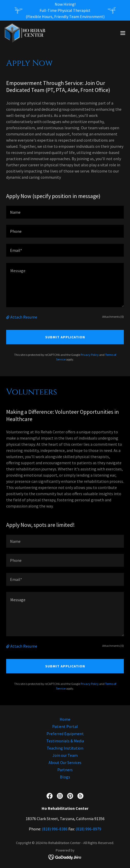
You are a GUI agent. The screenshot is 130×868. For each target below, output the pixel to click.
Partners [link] (65, 770)
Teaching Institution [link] (65, 748)
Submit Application (65, 337)
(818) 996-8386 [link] (55, 829)
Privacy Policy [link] (90, 355)
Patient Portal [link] (65, 726)
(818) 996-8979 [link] (88, 829)
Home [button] (65, 719)
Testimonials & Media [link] (65, 741)
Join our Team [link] (65, 755)
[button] (123, 33)
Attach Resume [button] (24, 317)
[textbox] (65, 212)
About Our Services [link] (65, 762)
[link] (25, 33)
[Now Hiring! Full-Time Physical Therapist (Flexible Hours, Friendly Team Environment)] (65, 10)
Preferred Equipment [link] (65, 734)
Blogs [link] (65, 777)
